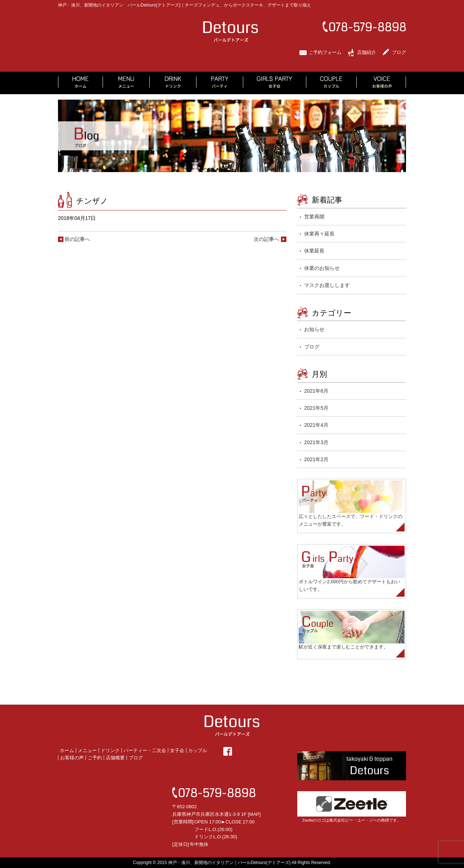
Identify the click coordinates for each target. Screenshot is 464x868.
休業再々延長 (319, 234)
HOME (80, 83)
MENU (126, 83)
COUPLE (332, 83)
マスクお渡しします (327, 285)
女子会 (177, 750)
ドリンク (110, 750)
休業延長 (314, 251)
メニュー (87, 750)
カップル (198, 750)
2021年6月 (316, 391)
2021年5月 (316, 408)
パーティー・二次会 (145, 750)
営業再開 (314, 217)
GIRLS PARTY (275, 83)
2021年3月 (316, 442)
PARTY (220, 83)
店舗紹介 (366, 52)
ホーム (67, 750)
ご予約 (95, 758)
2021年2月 (316, 459)
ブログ (399, 52)
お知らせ (314, 329)
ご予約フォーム (325, 52)
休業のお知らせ (322, 268)
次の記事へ (266, 239)
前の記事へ (77, 239)
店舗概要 (115, 758)
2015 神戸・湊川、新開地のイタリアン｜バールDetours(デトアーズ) (224, 863)
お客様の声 (72, 758)
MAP (254, 814)
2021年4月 (316, 425)
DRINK (173, 83)
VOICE (381, 83)
